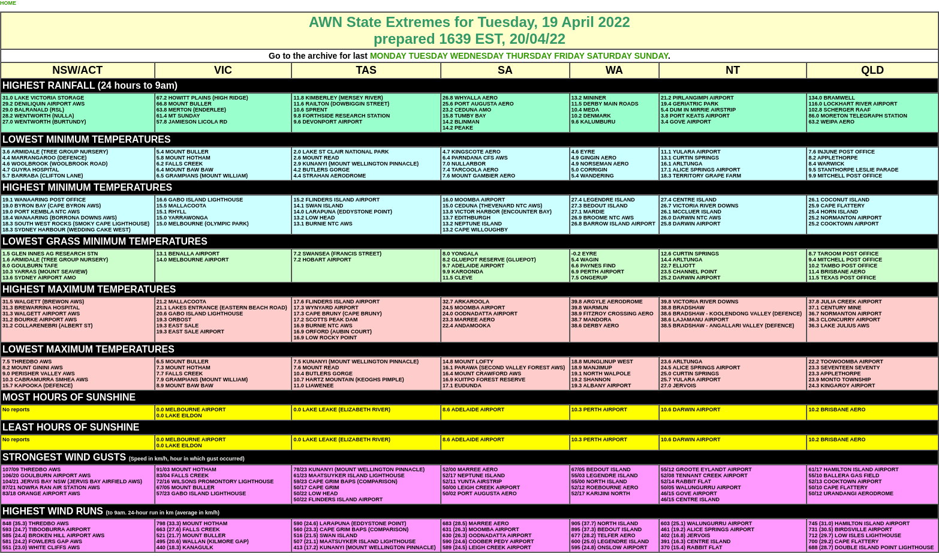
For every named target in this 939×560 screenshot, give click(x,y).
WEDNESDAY (477, 56)
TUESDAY (428, 56)
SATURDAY (610, 56)
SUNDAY (651, 56)
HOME (8, 3)
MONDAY (388, 56)
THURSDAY (529, 56)
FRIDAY (569, 56)
